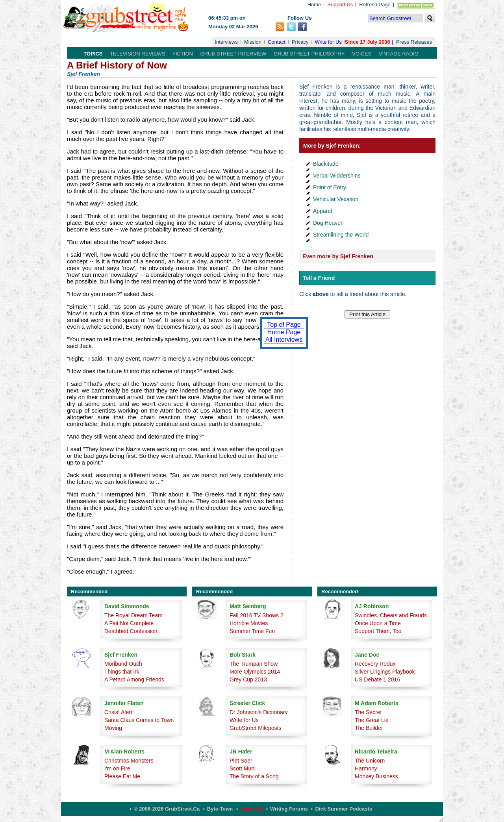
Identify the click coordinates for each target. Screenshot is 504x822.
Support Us (340, 5)
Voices (362, 54)
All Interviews (284, 340)
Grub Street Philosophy (309, 54)
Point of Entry (330, 187)
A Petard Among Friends (134, 679)
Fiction (183, 54)
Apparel (322, 211)
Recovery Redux (375, 664)
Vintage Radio (399, 54)
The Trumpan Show (254, 664)
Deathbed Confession (131, 631)
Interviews (226, 42)
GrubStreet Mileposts (256, 728)
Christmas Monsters (129, 761)
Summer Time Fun (252, 631)
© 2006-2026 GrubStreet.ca (167, 809)
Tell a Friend (319, 278)
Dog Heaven (328, 223)
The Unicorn (370, 761)
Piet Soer (241, 761)
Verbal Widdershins (337, 176)
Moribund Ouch (123, 664)
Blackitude (326, 164)
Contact (277, 42)
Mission (253, 42)
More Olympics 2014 (255, 672)
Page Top (252, 809)
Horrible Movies (249, 623)
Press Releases (414, 42)
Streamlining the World (341, 235)
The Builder (369, 728)
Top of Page (284, 325)
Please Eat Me (122, 776)
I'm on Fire (117, 768)
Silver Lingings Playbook (385, 672)
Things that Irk (122, 672)
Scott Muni (243, 768)
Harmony (366, 768)
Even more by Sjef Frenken (338, 256)
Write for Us (328, 42)
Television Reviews (137, 54)
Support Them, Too (378, 631)
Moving (113, 728)
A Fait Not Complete (129, 623)
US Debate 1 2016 (377, 679)
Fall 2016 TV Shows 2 (257, 615)
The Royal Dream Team (133, 615)
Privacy (300, 42)
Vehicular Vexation (336, 199)
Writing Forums (289, 809)
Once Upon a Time (378, 623)
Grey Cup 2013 (248, 679)
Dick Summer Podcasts (344, 809)
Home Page (284, 332)
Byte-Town (220, 809)
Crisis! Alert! (119, 712)
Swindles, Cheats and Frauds (391, 615)
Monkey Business (376, 776)
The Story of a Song (254, 776)
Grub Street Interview (233, 54)
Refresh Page (375, 5)
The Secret (368, 712)
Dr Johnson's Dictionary (258, 712)
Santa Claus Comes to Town (139, 720)
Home (314, 5)
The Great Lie (372, 720)
